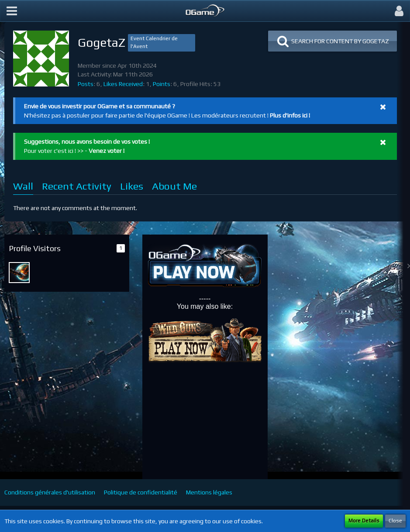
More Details (364, 521)
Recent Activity (77, 186)
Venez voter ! (107, 151)
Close (395, 521)
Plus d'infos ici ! (290, 115)
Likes (132, 186)
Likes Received (123, 84)
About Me (174, 186)
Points (162, 84)
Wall (23, 186)
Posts (86, 84)
